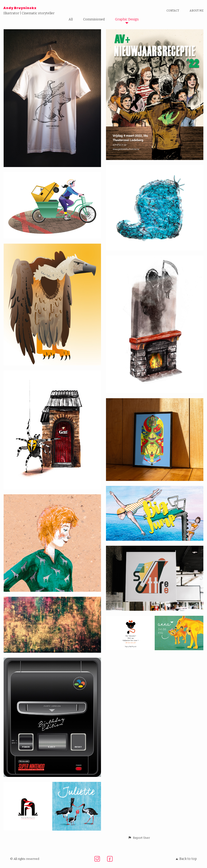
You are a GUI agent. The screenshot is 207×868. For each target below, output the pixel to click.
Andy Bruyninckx (20, 8)
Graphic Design (127, 19)
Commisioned (94, 19)
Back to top (186, 859)
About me (197, 11)
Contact (173, 11)
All (71, 19)
